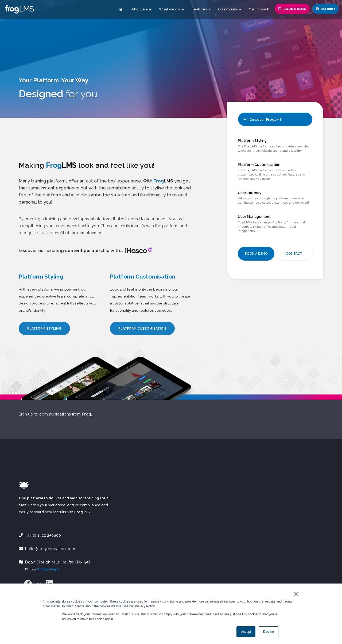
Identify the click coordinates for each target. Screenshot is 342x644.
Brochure (326, 9)
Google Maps (48, 569)
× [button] (295, 594)
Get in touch (259, 9)
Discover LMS (263, 119)
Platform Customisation (259, 165)
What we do (172, 9)
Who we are (141, 9)
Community (228, 9)
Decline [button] (269, 632)
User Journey (250, 193)
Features (199, 9)
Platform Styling (252, 140)
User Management (254, 216)
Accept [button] (246, 632)
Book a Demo (292, 9)
